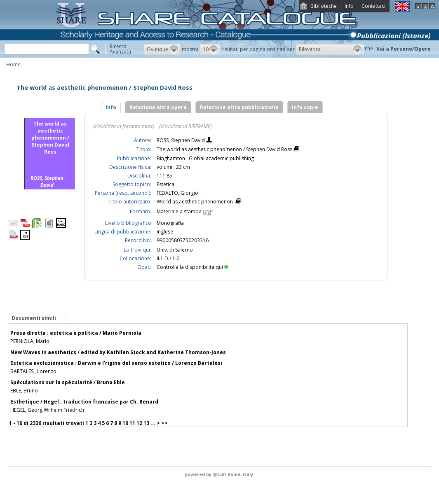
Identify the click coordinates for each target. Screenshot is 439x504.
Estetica (166, 184)
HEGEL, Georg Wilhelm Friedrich (47, 410)
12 (139, 423)
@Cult (220, 474)
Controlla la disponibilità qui (193, 267)
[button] (162, 49)
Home (13, 64)
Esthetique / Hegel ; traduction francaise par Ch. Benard (84, 402)
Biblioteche (324, 6)
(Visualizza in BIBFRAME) (185, 126)
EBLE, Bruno (24, 391)
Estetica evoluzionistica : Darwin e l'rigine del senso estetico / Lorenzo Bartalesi (116, 363)
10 (125, 423)
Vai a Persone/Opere (404, 49)
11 (132, 423)
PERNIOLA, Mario (30, 341)
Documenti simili (34, 318)
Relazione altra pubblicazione (239, 107)
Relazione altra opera (158, 107)
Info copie (305, 107)
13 (146, 423)
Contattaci (373, 6)
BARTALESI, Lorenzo (33, 371)
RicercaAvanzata (120, 49)
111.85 (164, 176)
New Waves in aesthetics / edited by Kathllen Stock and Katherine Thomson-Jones (118, 352)
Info (349, 6)
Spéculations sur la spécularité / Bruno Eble (68, 382)
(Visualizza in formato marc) (124, 126)
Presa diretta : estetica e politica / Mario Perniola (76, 333)
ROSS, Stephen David (181, 140)
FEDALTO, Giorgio (177, 193)
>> (164, 423)
